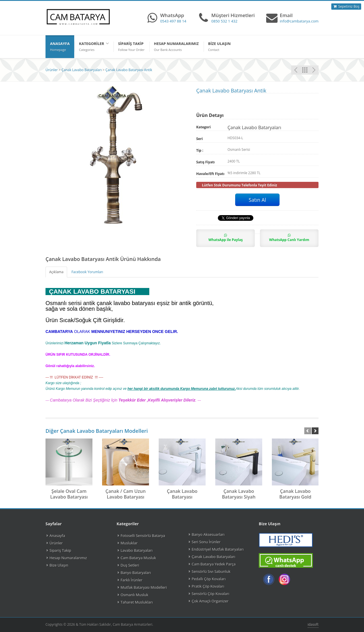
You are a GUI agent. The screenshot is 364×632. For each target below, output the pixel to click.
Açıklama (56, 272)
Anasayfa (57, 536)
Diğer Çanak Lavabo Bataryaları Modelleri (97, 431)
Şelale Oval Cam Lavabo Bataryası (69, 494)
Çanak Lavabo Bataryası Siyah (239, 494)
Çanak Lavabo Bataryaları (82, 70)
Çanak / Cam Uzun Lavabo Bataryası (126, 494)
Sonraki (296, 70)
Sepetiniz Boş (346, 7)
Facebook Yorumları (87, 272)
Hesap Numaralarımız (68, 558)
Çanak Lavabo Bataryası (182, 494)
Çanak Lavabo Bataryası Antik (129, 70)
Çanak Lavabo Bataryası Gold (295, 494)
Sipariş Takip (60, 550)
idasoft (313, 624)
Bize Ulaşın (59, 565)
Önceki (314, 70)
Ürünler (52, 70)
